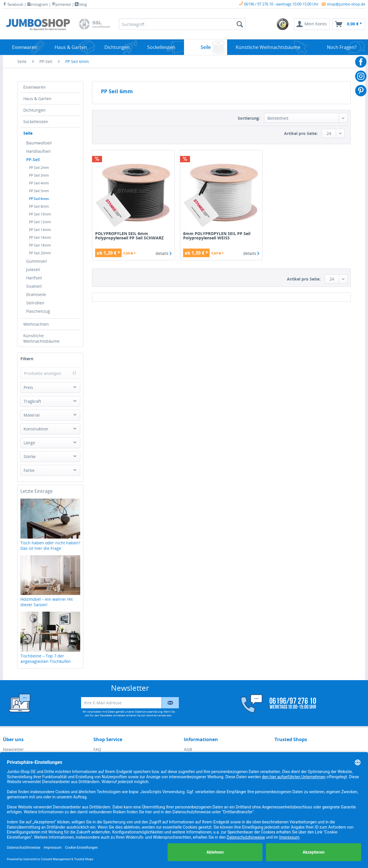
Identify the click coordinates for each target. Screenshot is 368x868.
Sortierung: (249, 118)
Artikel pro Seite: (301, 133)
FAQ (97, 749)
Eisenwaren (34, 87)
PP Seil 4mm (39, 183)
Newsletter (13, 749)
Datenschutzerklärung (149, 712)
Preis (28, 387)
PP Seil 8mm (39, 206)
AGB (188, 749)
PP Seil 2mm (39, 168)
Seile (28, 133)
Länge (29, 443)
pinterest (61, 4)
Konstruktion (36, 429)
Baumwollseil (39, 143)
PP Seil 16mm (40, 237)
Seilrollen (35, 303)
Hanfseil (34, 278)
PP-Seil (33, 160)
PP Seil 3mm (39, 175)
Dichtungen (34, 110)
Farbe (29, 470)
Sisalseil (34, 286)
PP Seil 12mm (40, 222)
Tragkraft (32, 401)
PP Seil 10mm (40, 214)
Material (32, 415)
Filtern (27, 359)
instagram (38, 4)
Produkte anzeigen (50, 373)
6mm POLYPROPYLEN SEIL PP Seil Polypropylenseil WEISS (217, 236)
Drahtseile (36, 294)
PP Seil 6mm (39, 199)
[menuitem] (283, 24)
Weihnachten (36, 324)
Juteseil (33, 269)
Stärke (30, 456)
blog (81, 4)
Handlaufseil (38, 151)
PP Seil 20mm (40, 253)
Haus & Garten (37, 99)
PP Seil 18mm (40, 245)
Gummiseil (37, 261)
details (164, 253)
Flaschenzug (38, 311)
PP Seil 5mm (39, 191)
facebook (13, 4)
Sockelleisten (36, 122)
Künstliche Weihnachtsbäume (41, 338)
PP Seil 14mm (40, 230)
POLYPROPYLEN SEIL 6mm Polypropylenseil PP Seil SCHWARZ (129, 236)
